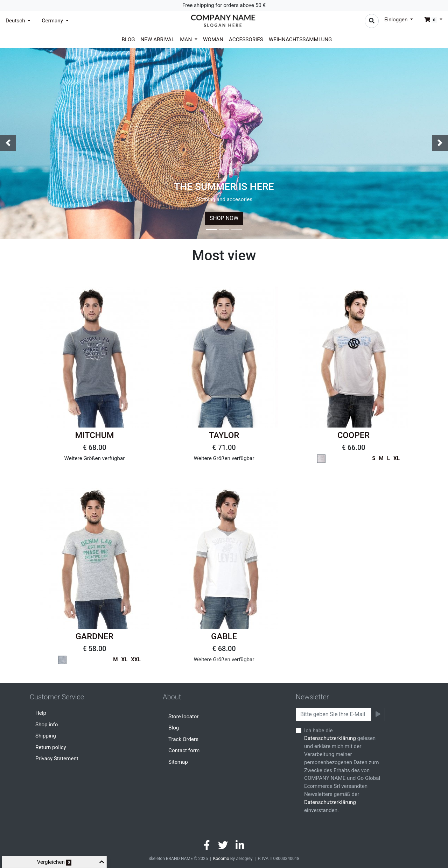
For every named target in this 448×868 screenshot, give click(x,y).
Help (41, 713)
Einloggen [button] (397, 20)
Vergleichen (54, 862)
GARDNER (95, 636)
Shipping (46, 736)
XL (397, 458)
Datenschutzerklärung (330, 738)
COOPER (354, 435)
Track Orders (183, 739)
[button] (430, 20)
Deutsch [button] (16, 21)
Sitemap (178, 762)
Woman (213, 40)
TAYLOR (224, 435)
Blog (128, 40)
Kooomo (221, 859)
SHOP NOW (224, 218)
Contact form (184, 750)
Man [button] (187, 40)
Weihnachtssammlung (300, 40)
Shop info (47, 725)
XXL (136, 659)
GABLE (224, 636)
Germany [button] (53, 21)
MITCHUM (94, 435)
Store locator (184, 717)
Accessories (246, 40)
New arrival (158, 40)
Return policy (51, 747)
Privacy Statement (57, 758)
